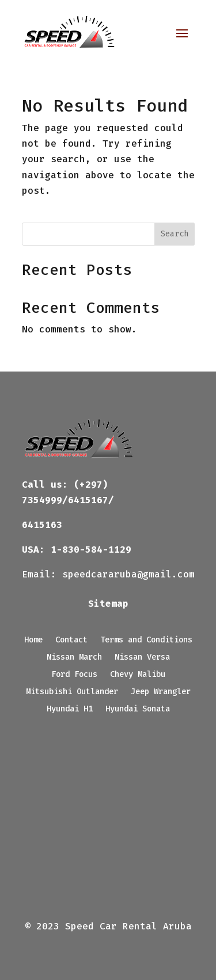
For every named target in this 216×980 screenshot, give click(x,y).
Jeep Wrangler (161, 692)
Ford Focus (74, 675)
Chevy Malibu (138, 675)
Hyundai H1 (70, 709)
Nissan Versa (142, 658)
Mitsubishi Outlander (72, 692)
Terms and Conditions (146, 640)
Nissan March (74, 658)
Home (33, 640)
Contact (71, 640)
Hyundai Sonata (138, 709)
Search (175, 234)
